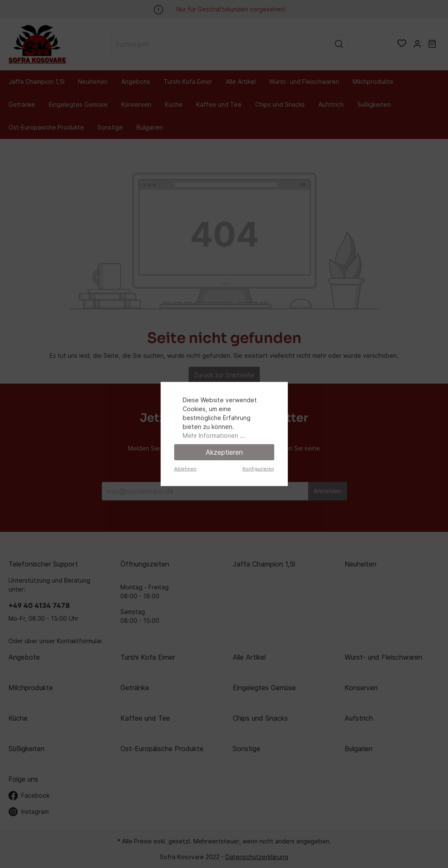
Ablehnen (185, 469)
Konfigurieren (258, 469)
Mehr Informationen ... (214, 435)
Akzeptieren (224, 452)
